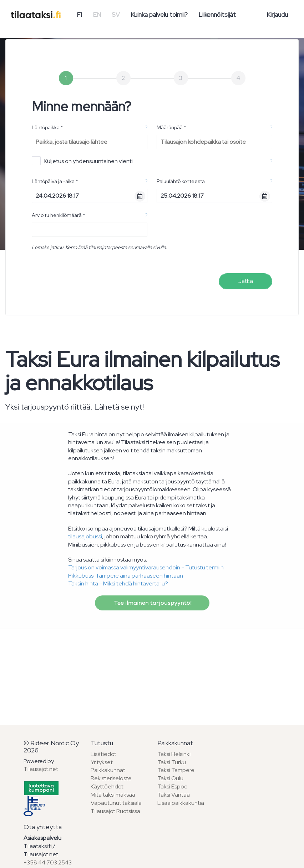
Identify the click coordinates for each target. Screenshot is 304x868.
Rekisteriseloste (111, 778)
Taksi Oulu (170, 778)
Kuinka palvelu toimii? (159, 15)
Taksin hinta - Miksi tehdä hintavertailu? (118, 583)
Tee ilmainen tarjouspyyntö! (152, 603)
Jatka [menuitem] (245, 281)
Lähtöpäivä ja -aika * (55, 181)
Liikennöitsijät (217, 15)
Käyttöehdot (107, 786)
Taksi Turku (172, 762)
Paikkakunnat (108, 770)
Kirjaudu (277, 15)
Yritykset (102, 762)
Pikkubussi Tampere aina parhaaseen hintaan (126, 576)
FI (79, 15)
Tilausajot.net (41, 769)
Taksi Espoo (173, 786)
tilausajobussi (85, 536)
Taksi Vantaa (174, 795)
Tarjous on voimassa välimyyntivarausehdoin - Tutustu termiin (146, 567)
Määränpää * (171, 127)
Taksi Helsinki (174, 754)
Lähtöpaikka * (47, 127)
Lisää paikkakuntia (181, 803)
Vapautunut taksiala (116, 803)
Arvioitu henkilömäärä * (59, 215)
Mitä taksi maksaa (113, 795)
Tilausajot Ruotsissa (115, 811)
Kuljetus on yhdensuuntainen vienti (82, 161)
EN (97, 15)
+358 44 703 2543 (48, 862)
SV (116, 15)
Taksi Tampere (176, 770)
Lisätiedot (103, 754)
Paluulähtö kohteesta (181, 181)
